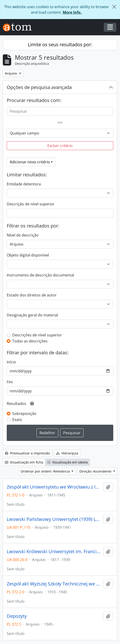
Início (11, 362)
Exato (17, 420)
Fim (10, 382)
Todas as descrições (30, 341)
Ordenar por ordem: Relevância (46, 471)
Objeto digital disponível (28, 255)
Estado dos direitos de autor (32, 295)
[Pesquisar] (60, 111)
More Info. (72, 12)
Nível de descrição (23, 235)
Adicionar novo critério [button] (30, 162)
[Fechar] (114, 7)
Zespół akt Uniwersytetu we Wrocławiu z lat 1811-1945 (54, 487)
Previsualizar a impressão (27, 453)
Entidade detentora (24, 184)
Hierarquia (67, 453)
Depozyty (17, 616)
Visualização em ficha (24, 462)
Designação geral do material (32, 315)
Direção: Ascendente (96, 471)
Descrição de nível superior (31, 204)
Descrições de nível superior (37, 335)
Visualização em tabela (67, 462)
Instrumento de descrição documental (40, 275)
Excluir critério (60, 146)
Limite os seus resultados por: (60, 44)
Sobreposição (24, 414)
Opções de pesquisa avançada (39, 87)
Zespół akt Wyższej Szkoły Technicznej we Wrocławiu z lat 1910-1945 (54, 584)
